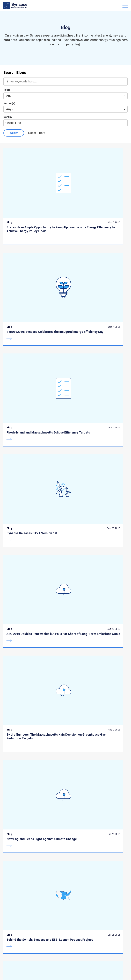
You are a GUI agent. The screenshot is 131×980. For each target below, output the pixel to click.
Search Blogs (15, 73)
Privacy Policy (76, 967)
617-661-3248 (21, 868)
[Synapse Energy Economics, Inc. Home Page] (63, 5)
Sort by (8, 117)
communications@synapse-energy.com (35, 872)
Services (10, 906)
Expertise (11, 913)
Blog (70, 906)
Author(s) (9, 104)
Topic (7, 90)
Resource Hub (78, 899)
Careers (73, 913)
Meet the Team (15, 919)
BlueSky (6, 956)
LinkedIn (17, 956)
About (8, 899)
